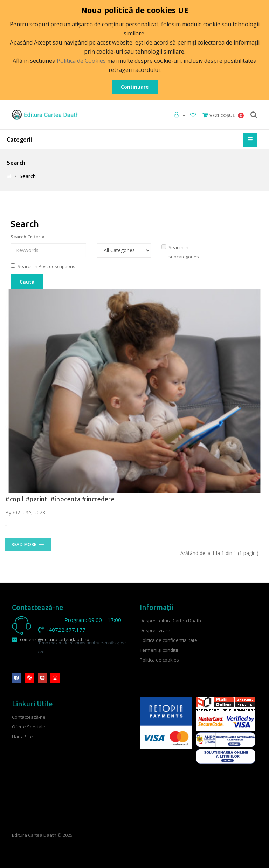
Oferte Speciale (29, 727)
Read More (28, 549)
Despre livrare (155, 630)
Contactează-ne (29, 717)
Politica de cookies (159, 660)
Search (28, 176)
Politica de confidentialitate (168, 640)
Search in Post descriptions (43, 266)
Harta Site (22, 737)
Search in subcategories (180, 252)
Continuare (135, 87)
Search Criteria (27, 237)
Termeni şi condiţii (159, 650)
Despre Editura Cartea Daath (170, 621)
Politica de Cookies (81, 61)
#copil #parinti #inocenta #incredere (60, 499)
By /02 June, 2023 (25, 512)
